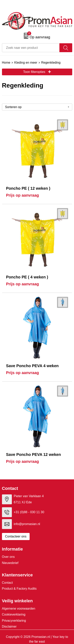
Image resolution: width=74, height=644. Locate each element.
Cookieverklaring (14, 614)
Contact (7, 583)
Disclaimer (9, 627)
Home (6, 63)
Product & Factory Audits (19, 589)
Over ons (8, 557)
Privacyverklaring (14, 621)
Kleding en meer (26, 63)
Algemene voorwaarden (19, 609)
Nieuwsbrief (10, 563)
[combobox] (31, 48)
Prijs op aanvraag (23, 195)
